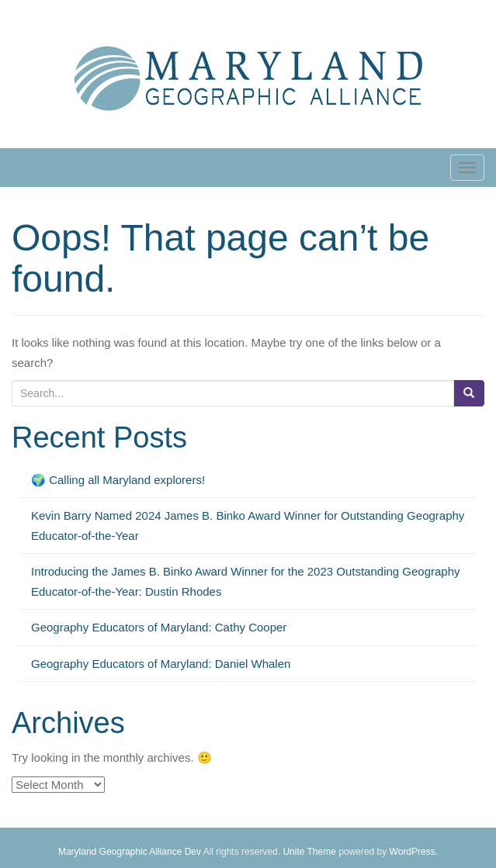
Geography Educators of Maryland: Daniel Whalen (161, 664)
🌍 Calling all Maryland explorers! (120, 480)
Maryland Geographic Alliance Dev (130, 852)
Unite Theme (309, 852)
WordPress (413, 852)
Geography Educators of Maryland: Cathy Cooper (159, 627)
